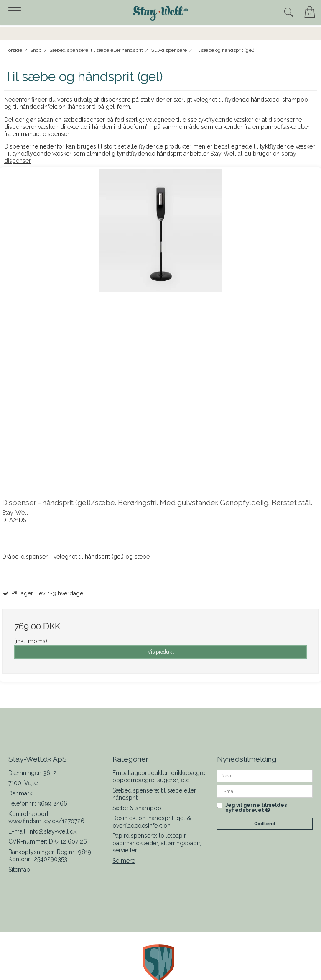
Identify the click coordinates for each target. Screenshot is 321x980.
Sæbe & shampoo (137, 808)
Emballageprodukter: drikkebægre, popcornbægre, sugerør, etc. (159, 777)
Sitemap (19, 870)
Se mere (124, 861)
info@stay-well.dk (52, 831)
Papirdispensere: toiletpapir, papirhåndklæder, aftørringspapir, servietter (157, 843)
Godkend (265, 824)
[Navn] (265, 775)
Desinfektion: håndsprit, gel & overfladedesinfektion (152, 822)
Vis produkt (161, 652)
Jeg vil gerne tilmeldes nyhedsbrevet (256, 808)
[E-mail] (265, 791)
